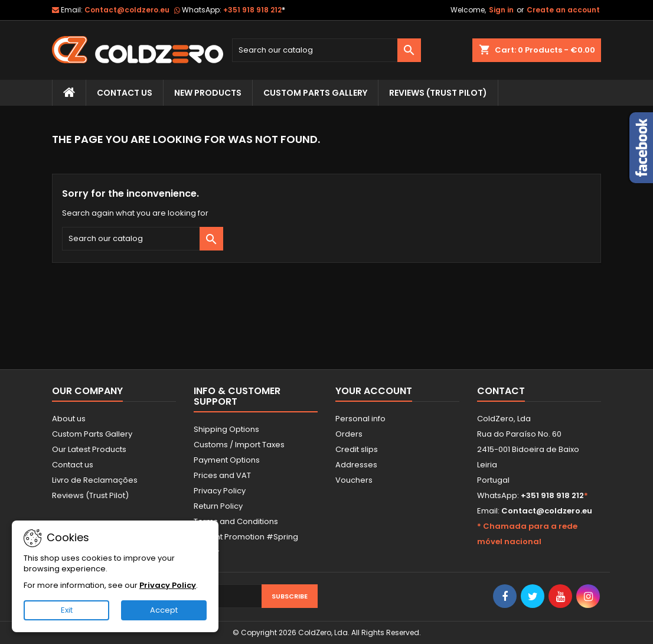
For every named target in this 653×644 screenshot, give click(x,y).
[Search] (326, 50)
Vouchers (354, 480)
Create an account (563, 10)
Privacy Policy (220, 491)
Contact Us (125, 93)
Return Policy (218, 506)
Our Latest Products (89, 449)
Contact (501, 391)
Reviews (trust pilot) (438, 93)
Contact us (73, 465)
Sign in (501, 10)
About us (69, 419)
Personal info (360, 419)
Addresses (356, 465)
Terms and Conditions (236, 521)
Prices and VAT (222, 475)
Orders (349, 434)
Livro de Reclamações (95, 480)
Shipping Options (226, 429)
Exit (67, 610)
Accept (164, 610)
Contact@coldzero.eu (127, 10)
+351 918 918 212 (254, 10)
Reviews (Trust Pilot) (90, 495)
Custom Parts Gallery (315, 93)
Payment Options (227, 460)
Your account (374, 391)
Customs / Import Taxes (239, 445)
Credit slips (357, 449)
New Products (208, 93)
